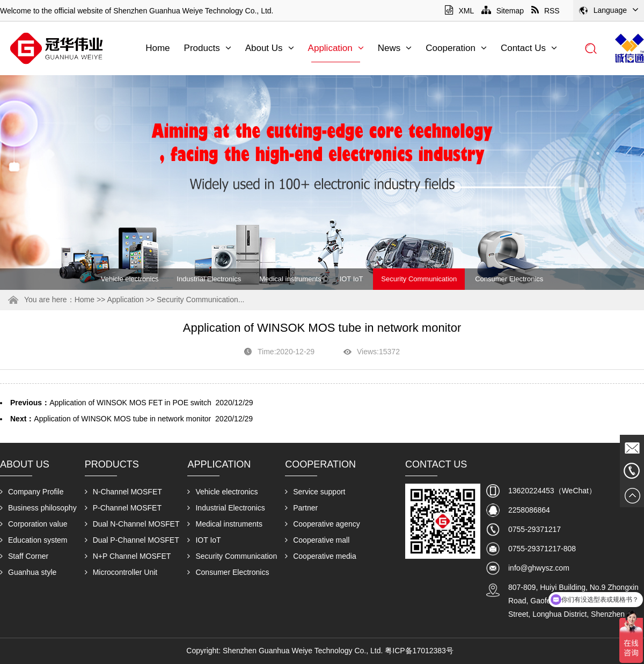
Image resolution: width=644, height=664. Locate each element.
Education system (34, 540)
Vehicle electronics (130, 279)
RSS (546, 11)
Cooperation (456, 48)
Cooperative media (321, 556)
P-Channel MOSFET (123, 508)
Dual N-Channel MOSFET (132, 524)
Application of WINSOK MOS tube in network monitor (122, 419)
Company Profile (32, 492)
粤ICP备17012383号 (419, 651)
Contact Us (529, 48)
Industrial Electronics (209, 279)
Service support (315, 492)
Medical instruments (290, 279)
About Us (270, 48)
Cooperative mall (317, 540)
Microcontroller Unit (121, 572)
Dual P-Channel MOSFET (132, 540)
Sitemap (503, 11)
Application (336, 48)
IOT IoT (352, 279)
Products (208, 48)
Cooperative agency (323, 524)
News (395, 48)
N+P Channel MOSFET (128, 556)
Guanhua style (28, 572)
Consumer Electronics (509, 279)
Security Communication (419, 279)
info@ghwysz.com (539, 568)
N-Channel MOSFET (123, 492)
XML (459, 11)
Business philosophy (38, 508)
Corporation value (34, 524)
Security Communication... (200, 300)
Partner (301, 508)
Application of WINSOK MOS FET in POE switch (130, 403)
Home (158, 48)
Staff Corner (24, 556)
